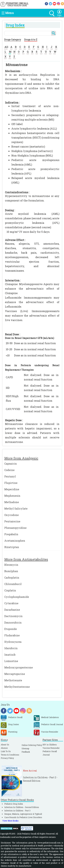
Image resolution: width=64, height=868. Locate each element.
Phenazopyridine (15, 528)
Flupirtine (11, 483)
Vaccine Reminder (51, 748)
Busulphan (11, 571)
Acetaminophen (15, 541)
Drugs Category (13, 40)
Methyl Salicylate (16, 508)
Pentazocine (12, 521)
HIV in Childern (50, 745)
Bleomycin (11, 565)
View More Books (10, 821)
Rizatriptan (12, 547)
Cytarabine (11, 603)
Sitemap (25, 748)
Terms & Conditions (10, 755)
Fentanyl (10, 476)
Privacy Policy (7, 758)
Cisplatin (10, 590)
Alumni (4, 748)
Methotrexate (13, 680)
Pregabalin (11, 534)
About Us (5, 745)
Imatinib (10, 655)
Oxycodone (12, 515)
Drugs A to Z (31, 40)
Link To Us (6, 751)
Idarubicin (11, 648)
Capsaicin (11, 464)
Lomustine (11, 661)
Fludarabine (12, 635)
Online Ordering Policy (32, 745)
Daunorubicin (13, 622)
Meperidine (12, 489)
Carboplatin (12, 578)
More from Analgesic (21, 458)
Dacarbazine (12, 610)
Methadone (12, 502)
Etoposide (11, 629)
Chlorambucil (13, 584)
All (6, 47)
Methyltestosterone (17, 687)
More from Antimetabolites (26, 559)
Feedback (26, 752)
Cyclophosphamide (17, 597)
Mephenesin (12, 496)
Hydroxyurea (13, 642)
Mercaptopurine (15, 674)
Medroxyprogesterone (19, 667)
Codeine (9, 470)
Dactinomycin (13, 616)
